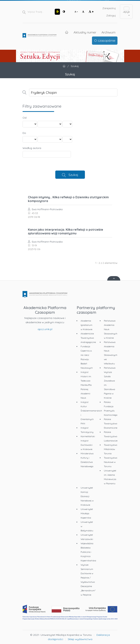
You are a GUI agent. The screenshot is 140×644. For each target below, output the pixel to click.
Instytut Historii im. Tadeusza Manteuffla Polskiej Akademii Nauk (86, 385)
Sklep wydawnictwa (80, 639)
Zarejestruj (109, 8)
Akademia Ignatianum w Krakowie (86, 325)
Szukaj (73, 175)
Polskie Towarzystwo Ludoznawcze (111, 436)
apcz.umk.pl (45, 329)
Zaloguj (111, 15)
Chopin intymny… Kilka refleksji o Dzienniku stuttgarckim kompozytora (68, 199)
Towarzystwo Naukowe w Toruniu (110, 462)
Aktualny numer (85, 32)
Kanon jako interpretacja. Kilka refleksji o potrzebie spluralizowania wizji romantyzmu (66, 231)
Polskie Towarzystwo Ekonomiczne (111, 423)
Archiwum (108, 32)
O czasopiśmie (105, 40)
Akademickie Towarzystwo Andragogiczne (88, 338)
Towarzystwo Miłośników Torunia (110, 449)
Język (126, 12)
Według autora (32, 148)
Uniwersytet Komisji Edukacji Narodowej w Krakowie (87, 496)
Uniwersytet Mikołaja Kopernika (87, 513)
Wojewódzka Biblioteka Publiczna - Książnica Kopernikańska (88, 552)
